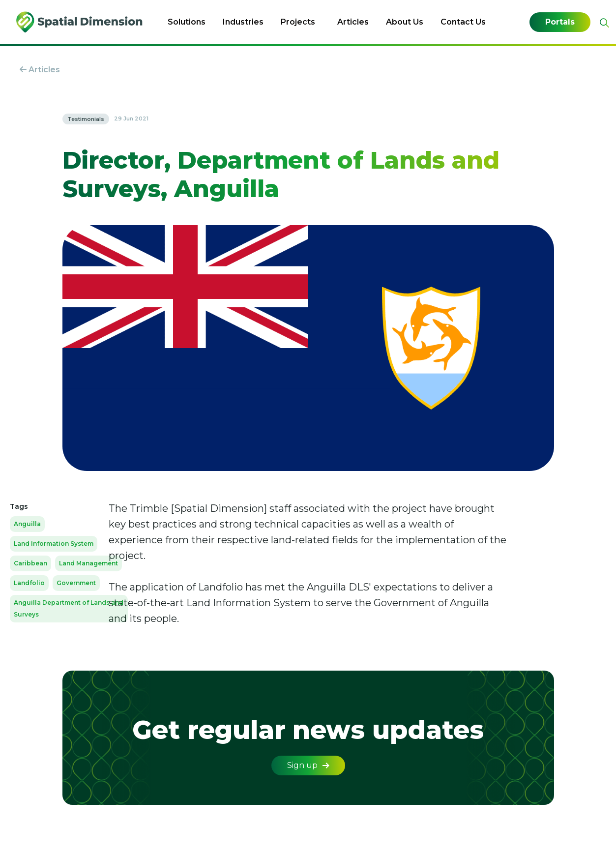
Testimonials (86, 119)
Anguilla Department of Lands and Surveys (69, 608)
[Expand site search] (603, 23)
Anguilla (27, 524)
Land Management (88, 563)
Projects (298, 22)
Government (76, 583)
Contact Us (463, 22)
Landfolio (29, 583)
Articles (353, 22)
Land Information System (54, 544)
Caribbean (30, 563)
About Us (405, 22)
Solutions (187, 22)
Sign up (308, 765)
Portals (560, 22)
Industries (243, 22)
